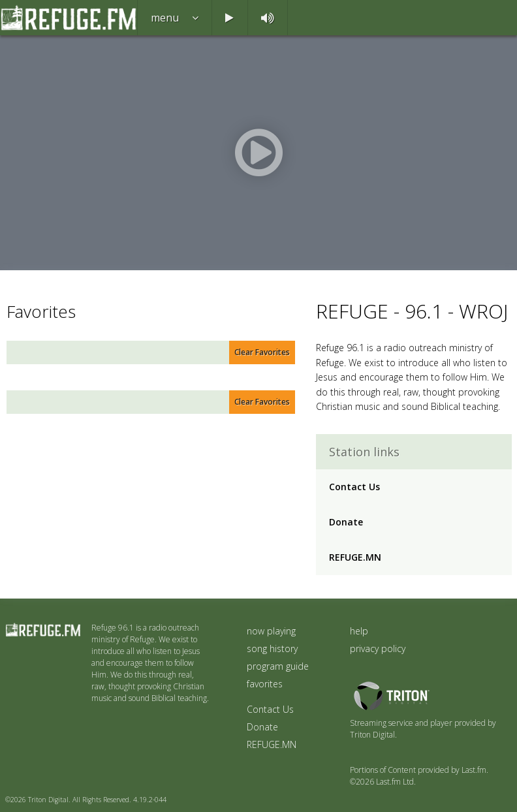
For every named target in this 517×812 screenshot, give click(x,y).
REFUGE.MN (355, 557)
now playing (271, 631)
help (359, 631)
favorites (265, 684)
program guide (278, 666)
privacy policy (378, 648)
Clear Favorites (262, 352)
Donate (346, 522)
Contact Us (354, 487)
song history (272, 648)
